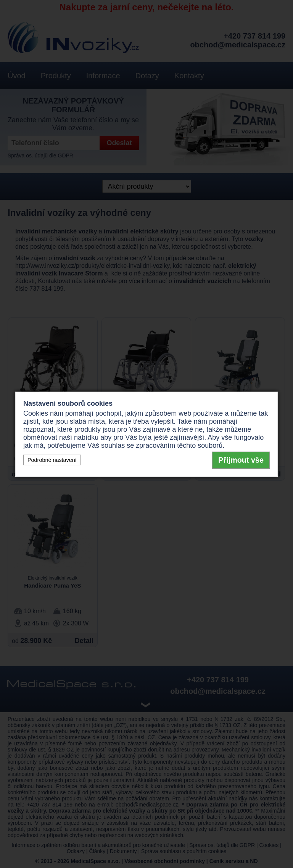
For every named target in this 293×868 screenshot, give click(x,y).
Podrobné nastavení (52, 460)
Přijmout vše (241, 460)
